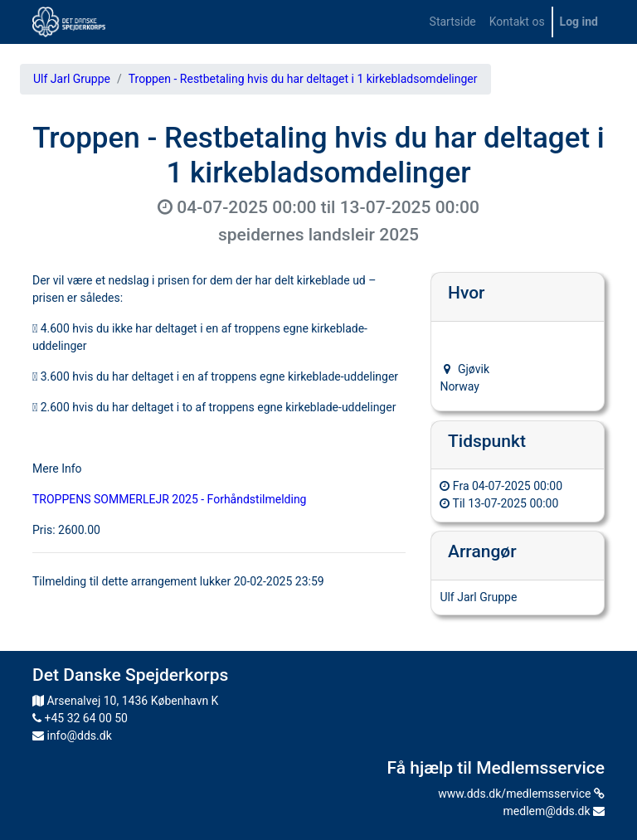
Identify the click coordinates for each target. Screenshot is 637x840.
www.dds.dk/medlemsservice (521, 794)
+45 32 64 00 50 (80, 718)
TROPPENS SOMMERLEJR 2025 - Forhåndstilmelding (169, 499)
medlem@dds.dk (554, 811)
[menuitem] (453, 22)
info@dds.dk (72, 736)
